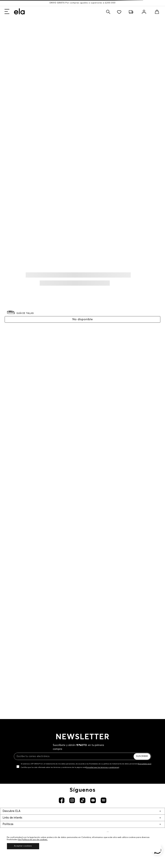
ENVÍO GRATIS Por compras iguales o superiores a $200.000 (83, 3)
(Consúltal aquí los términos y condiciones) (103, 767)
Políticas (8, 824)
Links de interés (12, 818)
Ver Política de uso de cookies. (33, 840)
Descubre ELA (11, 811)
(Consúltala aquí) (145, 764)
